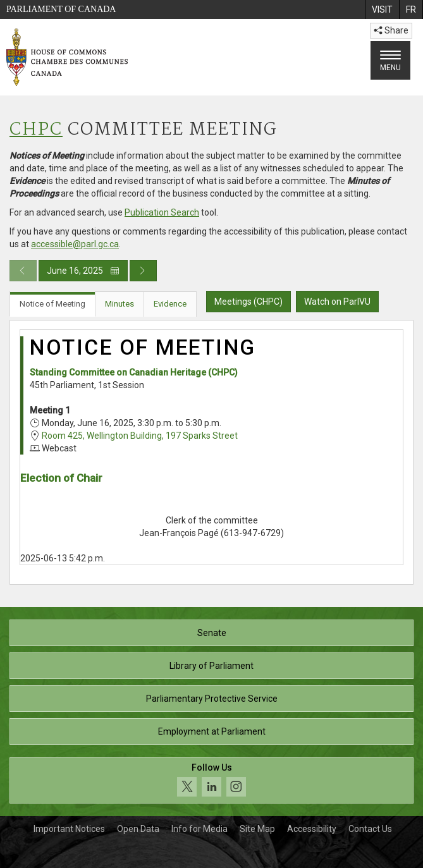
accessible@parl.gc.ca (75, 244)
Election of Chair (61, 478)
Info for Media (199, 829)
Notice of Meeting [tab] (52, 304)
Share (391, 30)
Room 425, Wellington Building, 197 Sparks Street (140, 436)
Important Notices (69, 829)
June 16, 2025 (83, 271)
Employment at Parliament (212, 731)
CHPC (36, 130)
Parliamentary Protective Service (212, 699)
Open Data (138, 829)
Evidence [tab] (170, 304)
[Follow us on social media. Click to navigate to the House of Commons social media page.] (212, 780)
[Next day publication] (143, 271)
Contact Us (370, 829)
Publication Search (162, 212)
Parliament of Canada (61, 9)
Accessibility (312, 829)
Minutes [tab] (120, 304)
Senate (212, 633)
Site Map (257, 829)
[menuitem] (382, 9)
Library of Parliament (212, 666)
